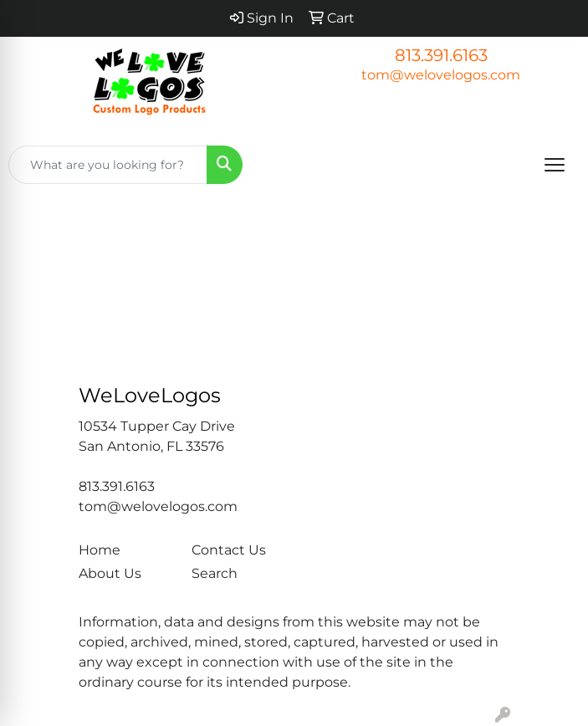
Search (215, 573)
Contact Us (229, 550)
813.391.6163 (441, 55)
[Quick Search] (108, 165)
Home (100, 550)
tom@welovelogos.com (441, 75)
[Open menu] (555, 165)
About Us (110, 573)
